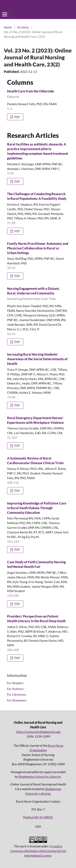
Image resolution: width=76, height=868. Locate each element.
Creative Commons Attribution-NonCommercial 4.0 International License (38, 851)
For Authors (15, 689)
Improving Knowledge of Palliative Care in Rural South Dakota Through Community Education (37, 508)
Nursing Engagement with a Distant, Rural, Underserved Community (38, 294)
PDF (17, 117)
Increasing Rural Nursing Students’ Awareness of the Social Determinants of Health (37, 359)
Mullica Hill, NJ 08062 (38, 817)
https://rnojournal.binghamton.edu (38, 732)
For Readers (15, 683)
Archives (23, 27)
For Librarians (17, 694)
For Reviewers (17, 700)
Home (8, 27)
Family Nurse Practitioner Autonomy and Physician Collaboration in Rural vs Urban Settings (38, 248)
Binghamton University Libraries (40, 776)
